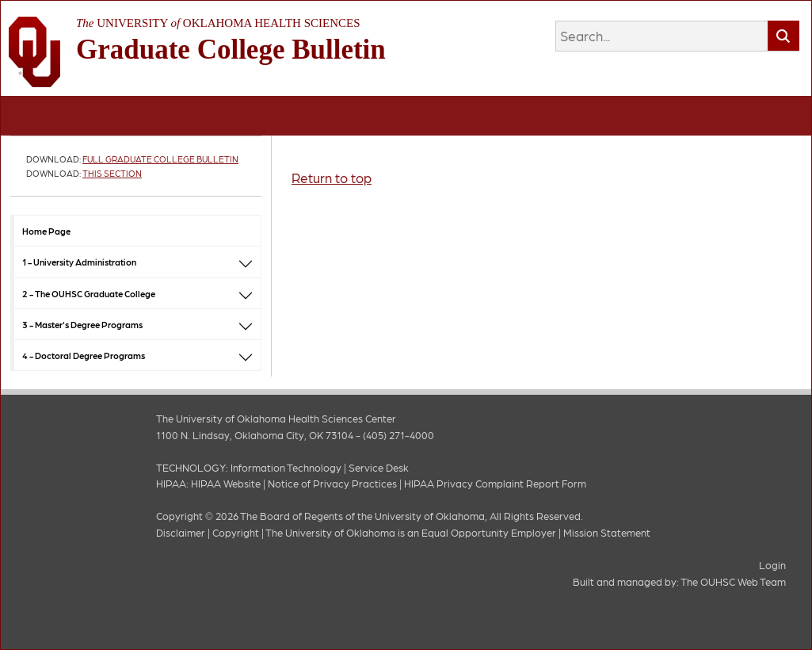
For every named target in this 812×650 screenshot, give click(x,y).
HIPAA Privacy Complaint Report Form (495, 483)
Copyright (236, 532)
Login (772, 565)
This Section (112, 173)
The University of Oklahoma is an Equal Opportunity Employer (411, 532)
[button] (246, 262)
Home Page (46, 231)
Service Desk (379, 467)
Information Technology (286, 467)
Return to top (332, 178)
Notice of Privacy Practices (332, 483)
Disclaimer (181, 532)
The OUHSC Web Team (733, 581)
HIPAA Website (226, 483)
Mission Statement (607, 532)
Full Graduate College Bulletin (160, 159)
